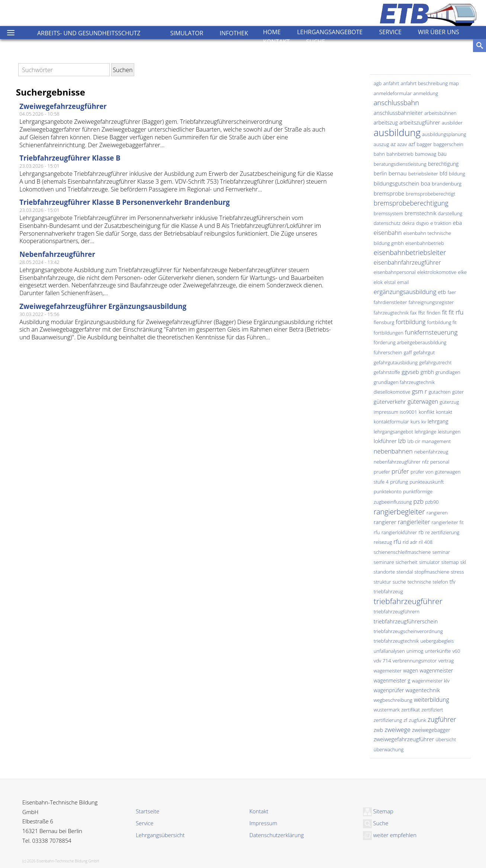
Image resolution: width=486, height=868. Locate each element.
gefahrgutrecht (435, 362)
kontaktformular (391, 422)
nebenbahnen (393, 451)
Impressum (263, 823)
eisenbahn (388, 233)
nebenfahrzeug (431, 452)
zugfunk (418, 720)
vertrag (446, 661)
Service (390, 32)
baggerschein (448, 144)
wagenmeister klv (431, 681)
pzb (419, 501)
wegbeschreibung (393, 700)
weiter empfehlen (390, 835)
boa (425, 183)
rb (421, 532)
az (393, 144)
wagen (411, 670)
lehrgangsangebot (393, 432)
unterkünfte (438, 651)
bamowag (426, 154)
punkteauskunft (427, 482)
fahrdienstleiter (390, 302)
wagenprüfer (389, 690)
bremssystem (388, 213)
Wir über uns (439, 32)
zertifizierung (388, 720)
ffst (422, 313)
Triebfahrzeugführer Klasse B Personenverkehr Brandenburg (125, 202)
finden (433, 313)
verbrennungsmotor (415, 661)
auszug (381, 144)
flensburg (384, 322)
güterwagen (423, 401)
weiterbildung (432, 700)
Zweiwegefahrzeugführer (63, 106)
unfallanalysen (389, 651)
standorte (384, 572)
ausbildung (397, 133)
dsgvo (422, 223)
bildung (457, 174)
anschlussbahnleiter (398, 113)
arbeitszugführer (420, 122)
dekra (408, 223)
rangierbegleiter (399, 512)
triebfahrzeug (388, 591)
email (403, 282)
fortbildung (411, 322)
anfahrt (391, 83)
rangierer (385, 522)
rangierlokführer (399, 532)
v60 (456, 651)
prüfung (399, 482)
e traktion (441, 223)
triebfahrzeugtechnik (396, 641)
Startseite (147, 811)
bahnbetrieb (400, 154)
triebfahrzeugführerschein (406, 621)
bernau (398, 173)
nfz (425, 462)
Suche (316, 42)
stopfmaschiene (432, 572)
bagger (424, 144)
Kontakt (276, 42)
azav (402, 144)
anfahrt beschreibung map (429, 83)
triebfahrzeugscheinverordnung (408, 631)
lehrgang (438, 421)
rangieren (437, 513)
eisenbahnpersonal (395, 272)
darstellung (450, 213)
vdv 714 (382, 661)
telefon (440, 582)
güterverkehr (390, 401)
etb (442, 292)
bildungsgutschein (397, 183)
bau (442, 154)
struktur (382, 582)
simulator (429, 562)
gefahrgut (424, 352)
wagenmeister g (392, 680)
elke (463, 272)
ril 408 (426, 542)
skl (463, 562)
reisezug (383, 542)
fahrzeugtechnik (391, 313)
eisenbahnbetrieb (425, 243)
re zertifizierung (442, 532)
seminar (441, 552)
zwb (378, 730)
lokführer (385, 441)
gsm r (420, 391)
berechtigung (443, 164)
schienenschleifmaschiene (402, 552)
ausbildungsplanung (444, 134)
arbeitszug (386, 122)
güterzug (449, 402)
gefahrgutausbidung (396, 362)
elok (378, 282)
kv (424, 422)
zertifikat (411, 710)
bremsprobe (389, 193)
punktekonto (388, 491)
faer (452, 292)
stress (457, 572)
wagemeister (388, 671)
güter (458, 392)
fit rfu (456, 312)
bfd (443, 173)
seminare (384, 562)
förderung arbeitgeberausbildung (410, 342)
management (436, 441)
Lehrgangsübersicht (160, 835)
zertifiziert (432, 710)
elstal (390, 282)
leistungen (449, 432)
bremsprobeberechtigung (411, 203)
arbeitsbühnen (440, 113)
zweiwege (397, 730)
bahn (379, 154)
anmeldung (426, 93)
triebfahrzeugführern (397, 612)
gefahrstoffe (387, 372)
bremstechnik (420, 213)
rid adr (410, 542)
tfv (453, 582)
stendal (405, 572)
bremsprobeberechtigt (430, 194)
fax (413, 313)
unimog (415, 651)
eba (458, 223)
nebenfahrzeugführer (397, 462)
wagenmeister (437, 670)
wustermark (387, 710)
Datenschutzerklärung (277, 835)
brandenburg (447, 184)
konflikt (427, 412)
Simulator (187, 33)
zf (405, 720)
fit (445, 312)
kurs (415, 422)
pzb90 (432, 502)
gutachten (440, 392)
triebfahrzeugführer (408, 601)
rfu (397, 542)
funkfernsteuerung (431, 332)
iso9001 (408, 412)
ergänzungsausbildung (405, 292)
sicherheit (407, 562)
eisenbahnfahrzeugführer (407, 262)
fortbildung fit (442, 322)
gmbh (427, 372)
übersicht (446, 739)
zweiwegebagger (431, 730)
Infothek (234, 33)
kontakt (444, 412)
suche (399, 582)
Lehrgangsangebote (330, 32)
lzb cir (414, 441)
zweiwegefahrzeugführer (404, 739)
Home (272, 32)
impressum (386, 412)
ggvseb (410, 372)
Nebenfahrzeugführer (57, 254)
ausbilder (452, 123)
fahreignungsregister (431, 302)
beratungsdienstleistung (400, 164)
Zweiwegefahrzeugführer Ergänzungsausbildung (103, 306)
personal (440, 462)
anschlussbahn (396, 103)
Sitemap (378, 811)
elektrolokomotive (437, 272)
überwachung (389, 749)
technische (419, 582)
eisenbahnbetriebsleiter (410, 252)
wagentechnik (423, 690)
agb (378, 83)
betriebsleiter (423, 174)
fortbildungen (389, 333)
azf (412, 144)
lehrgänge (426, 432)
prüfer (400, 471)
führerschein (388, 352)
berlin (380, 173)
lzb (402, 441)
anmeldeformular (393, 93)
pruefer (382, 472)
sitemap (450, 562)
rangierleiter (414, 522)
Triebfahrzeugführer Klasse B (70, 158)
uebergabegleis (437, 641)
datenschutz (387, 223)
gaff (408, 352)
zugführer (442, 719)
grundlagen (448, 372)
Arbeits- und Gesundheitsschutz (89, 33)
